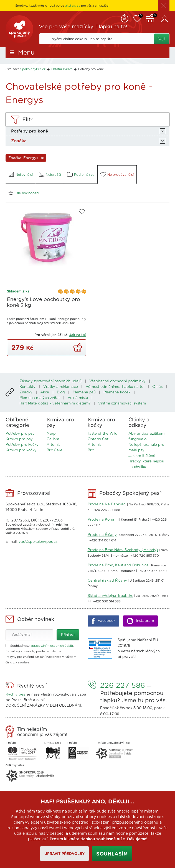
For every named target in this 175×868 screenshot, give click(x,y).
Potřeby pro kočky (22, 445)
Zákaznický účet (165, 19)
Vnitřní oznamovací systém (122, 404)
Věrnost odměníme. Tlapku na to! (115, 387)
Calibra (53, 439)
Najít (162, 39)
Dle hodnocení (27, 193)
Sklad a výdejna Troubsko (111, 596)
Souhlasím (112, 854)
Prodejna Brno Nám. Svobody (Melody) (123, 550)
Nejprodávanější (121, 175)
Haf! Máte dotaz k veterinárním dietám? (55, 404)
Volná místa (78, 398)
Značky (26, 392)
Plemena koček (117, 392)
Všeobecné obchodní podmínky (117, 381)
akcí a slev (73, 6)
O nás (157, 387)
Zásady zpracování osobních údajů (50, 381)
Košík (151, 17)
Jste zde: (12, 69)
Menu (26, 53)
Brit (91, 450)
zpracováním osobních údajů (52, 646)
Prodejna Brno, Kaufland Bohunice (118, 565)
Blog (61, 392)
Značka (19, 141)
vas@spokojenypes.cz (38, 542)
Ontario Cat (98, 439)
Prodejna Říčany (102, 535)
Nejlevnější (24, 175)
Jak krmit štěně (142, 456)
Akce (45, 392)
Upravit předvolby (64, 854)
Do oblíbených (82, 212)
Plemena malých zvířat (40, 398)
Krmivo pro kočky (21, 450)
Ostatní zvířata (62, 69)
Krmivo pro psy (19, 439)
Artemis (53, 445)
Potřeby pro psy (20, 434)
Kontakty (27, 387)
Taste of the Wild (103, 434)
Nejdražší (53, 175)
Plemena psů (84, 392)
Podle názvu (84, 175)
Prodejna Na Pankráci (107, 504)
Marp (51, 434)
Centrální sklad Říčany (107, 581)
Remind (125, 17)
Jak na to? (78, 335)
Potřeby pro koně (91, 69)
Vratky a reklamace (61, 387)
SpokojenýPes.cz (19, 29)
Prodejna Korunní (103, 520)
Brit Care (54, 450)
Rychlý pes (15, 695)
